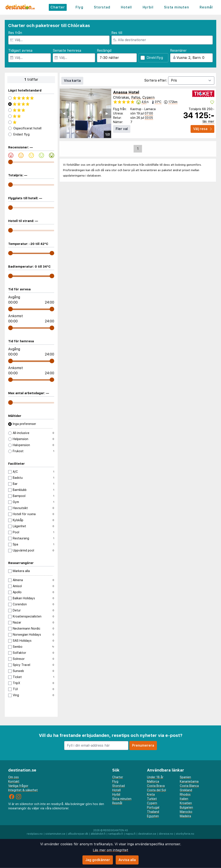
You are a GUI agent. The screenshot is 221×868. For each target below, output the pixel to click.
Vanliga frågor (18, 786)
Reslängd (104, 51)
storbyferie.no (185, 834)
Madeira (185, 816)
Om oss (13, 777)
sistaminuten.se (55, 834)
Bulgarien (186, 807)
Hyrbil (148, 7)
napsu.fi (131, 834)
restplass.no (35, 834)
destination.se (147, 834)
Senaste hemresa (67, 51)
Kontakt (14, 781)
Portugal (153, 807)
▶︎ (107, 113)
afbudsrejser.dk (78, 834)
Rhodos (185, 794)
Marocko (186, 812)
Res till (117, 33)
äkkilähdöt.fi (98, 834)
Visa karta (72, 81)
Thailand (153, 812)
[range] (10, 162)
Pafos (136, 97)
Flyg (79, 7)
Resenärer (178, 51)
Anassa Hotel (126, 92)
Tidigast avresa (20, 51)
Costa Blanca (189, 786)
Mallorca (153, 781)
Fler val (122, 129)
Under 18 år (155, 777)
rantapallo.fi (116, 834)
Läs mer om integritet (110, 850)
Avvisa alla (127, 860)
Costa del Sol (156, 790)
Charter (58, 7)
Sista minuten (176, 7)
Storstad (102, 7)
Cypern (148, 97)
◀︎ (64, 113)
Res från (15, 33)
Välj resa (202, 129)
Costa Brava (156, 786)
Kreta (151, 794)
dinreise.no (166, 834)
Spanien (185, 777)
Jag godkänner (98, 860)
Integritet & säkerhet (23, 790)
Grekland (186, 790)
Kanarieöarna (189, 781)
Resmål (206, 7)
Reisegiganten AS (116, 830)
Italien (184, 799)
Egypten (153, 816)
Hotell (126, 7)
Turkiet (152, 799)
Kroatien (186, 803)
